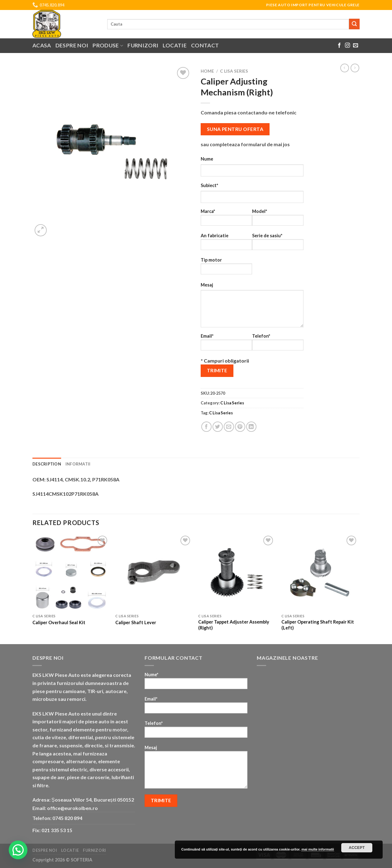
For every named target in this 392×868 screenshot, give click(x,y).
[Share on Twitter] (218, 427)
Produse (108, 45)
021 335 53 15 (57, 830)
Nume (207, 159)
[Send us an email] (356, 46)
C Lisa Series (234, 71)
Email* (226, 344)
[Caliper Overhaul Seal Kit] (71, 573)
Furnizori (143, 45)
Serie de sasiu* (278, 244)
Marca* (226, 219)
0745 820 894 (67, 818)
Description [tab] (47, 464)
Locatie (174, 45)
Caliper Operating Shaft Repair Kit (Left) (318, 625)
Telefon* (278, 344)
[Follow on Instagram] (347, 46)
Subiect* (209, 185)
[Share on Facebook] (206, 427)
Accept (357, 848)
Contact (205, 45)
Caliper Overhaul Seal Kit (59, 622)
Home (207, 71)
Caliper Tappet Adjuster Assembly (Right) (234, 625)
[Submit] (354, 24)
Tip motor (226, 268)
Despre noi (72, 45)
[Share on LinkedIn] (251, 427)
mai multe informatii (318, 849)
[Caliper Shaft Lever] (154, 573)
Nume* (196, 683)
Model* (278, 219)
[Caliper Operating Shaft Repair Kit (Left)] (320, 573)
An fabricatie (226, 244)
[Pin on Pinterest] (240, 427)
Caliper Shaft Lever (136, 622)
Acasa (42, 45)
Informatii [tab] (78, 464)
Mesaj (207, 285)
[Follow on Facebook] (339, 46)
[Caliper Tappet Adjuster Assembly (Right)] (237, 573)
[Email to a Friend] (229, 427)
